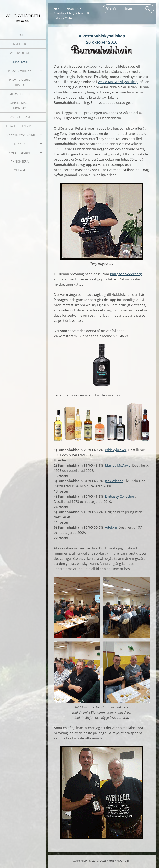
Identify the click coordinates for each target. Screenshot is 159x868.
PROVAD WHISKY (20, 71)
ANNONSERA (20, 161)
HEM (20, 35)
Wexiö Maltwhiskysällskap (118, 82)
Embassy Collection (120, 496)
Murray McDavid (118, 465)
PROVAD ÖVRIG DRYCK (20, 82)
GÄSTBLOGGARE (20, 117)
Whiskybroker (116, 450)
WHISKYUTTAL (20, 53)
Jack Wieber (114, 481)
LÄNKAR (20, 144)
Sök (148, 9)
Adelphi (111, 527)
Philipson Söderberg (126, 274)
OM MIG (20, 170)
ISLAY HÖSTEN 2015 (20, 126)
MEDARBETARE (20, 94)
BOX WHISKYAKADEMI (20, 135)
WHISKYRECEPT (20, 152)
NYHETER (20, 44)
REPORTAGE (20, 62)
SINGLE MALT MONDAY (20, 105)
